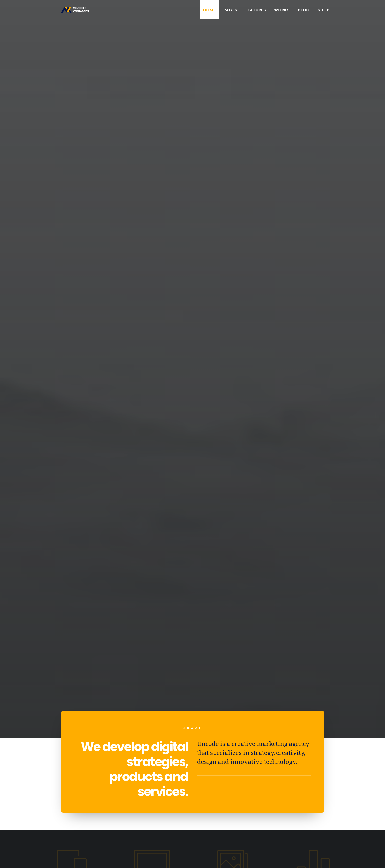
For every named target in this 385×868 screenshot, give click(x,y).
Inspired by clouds (286, 637)
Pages (230, 13)
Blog (304, 13)
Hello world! (99, 631)
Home (209, 13)
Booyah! (48, 858)
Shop (323, 13)
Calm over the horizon (192, 637)
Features (256, 13)
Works (282, 13)
